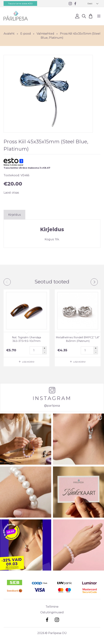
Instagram (57, 620)
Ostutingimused (52, 612)
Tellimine (52, 607)
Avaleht (9, 34)
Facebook (47, 620)
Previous (7, 282)
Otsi (84, 16)
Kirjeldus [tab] (14, 215)
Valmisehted (45, 34)
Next (94, 282)
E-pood (26, 34)
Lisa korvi (28, 362)
